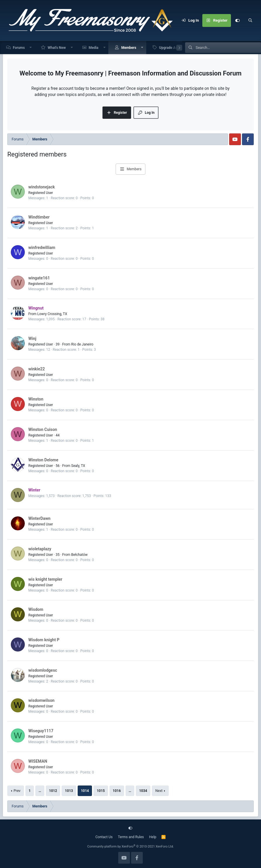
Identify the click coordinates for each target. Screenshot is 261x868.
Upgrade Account (173, 48)
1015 (101, 791)
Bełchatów (79, 555)
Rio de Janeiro (82, 344)
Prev (17, 791)
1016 (117, 791)
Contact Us (104, 837)
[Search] (250, 20)
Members (129, 48)
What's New (57, 48)
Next (159, 791)
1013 (69, 791)
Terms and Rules (131, 837)
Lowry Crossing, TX (52, 314)
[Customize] (237, 20)
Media (94, 48)
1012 (53, 791)
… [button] (40, 791)
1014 (85, 791)
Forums (19, 48)
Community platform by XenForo (131, 846)
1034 (143, 791)
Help (153, 837)
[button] (31, 48)
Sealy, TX (78, 466)
